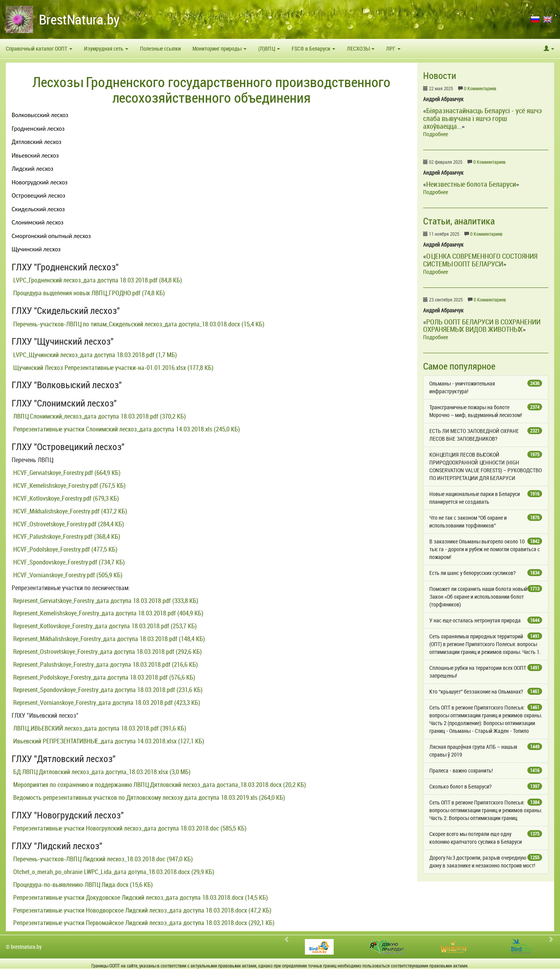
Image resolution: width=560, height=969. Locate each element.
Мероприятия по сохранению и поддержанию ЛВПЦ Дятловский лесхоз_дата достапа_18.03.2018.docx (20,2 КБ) (159, 785)
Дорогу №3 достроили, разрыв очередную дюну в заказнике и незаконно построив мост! (486, 861)
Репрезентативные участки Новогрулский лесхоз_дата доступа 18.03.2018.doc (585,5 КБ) (129, 828)
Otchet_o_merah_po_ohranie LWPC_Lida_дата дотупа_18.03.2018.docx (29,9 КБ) (113, 872)
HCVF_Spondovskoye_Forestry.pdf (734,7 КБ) (68, 562)
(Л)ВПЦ (269, 48)
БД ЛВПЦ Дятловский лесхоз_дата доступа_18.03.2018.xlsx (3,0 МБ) (101, 772)
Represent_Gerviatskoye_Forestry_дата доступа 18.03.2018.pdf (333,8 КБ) (105, 601)
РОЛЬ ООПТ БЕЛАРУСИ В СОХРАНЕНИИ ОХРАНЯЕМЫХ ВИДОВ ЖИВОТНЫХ (482, 326)
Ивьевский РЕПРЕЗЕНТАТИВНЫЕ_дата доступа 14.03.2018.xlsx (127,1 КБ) (108, 741)
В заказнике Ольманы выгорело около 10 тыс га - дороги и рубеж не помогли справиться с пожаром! (486, 549)
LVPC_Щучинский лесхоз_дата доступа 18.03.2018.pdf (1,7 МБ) (94, 355)
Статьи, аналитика (459, 221)
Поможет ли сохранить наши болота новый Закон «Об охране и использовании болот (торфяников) (486, 597)
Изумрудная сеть (106, 48)
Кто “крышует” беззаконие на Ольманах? (486, 691)
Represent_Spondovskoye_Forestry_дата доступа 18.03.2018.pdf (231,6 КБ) (107, 690)
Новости (440, 75)
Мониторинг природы (220, 48)
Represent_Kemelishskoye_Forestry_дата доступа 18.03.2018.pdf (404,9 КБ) (108, 613)
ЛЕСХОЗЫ (361, 48)
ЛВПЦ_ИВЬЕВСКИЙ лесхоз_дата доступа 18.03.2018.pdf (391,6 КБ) (99, 728)
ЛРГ (393, 48)
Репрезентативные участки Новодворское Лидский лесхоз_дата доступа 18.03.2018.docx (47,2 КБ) (142, 910)
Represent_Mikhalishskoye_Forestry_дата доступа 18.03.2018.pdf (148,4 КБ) (108, 639)
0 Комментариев (480, 88)
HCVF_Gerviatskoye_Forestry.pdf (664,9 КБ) (66, 473)
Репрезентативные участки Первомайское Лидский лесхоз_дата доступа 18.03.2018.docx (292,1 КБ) (143, 923)
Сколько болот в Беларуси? (486, 786)
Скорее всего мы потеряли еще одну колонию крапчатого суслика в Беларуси (486, 838)
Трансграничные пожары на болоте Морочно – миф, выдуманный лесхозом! (486, 411)
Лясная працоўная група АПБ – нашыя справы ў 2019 (486, 751)
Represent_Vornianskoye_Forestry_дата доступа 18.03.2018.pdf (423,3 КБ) (106, 703)
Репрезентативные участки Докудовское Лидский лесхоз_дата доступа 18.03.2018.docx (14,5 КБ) (140, 897)
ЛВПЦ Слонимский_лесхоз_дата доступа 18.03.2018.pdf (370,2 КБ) (99, 416)
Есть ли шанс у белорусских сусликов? (486, 573)
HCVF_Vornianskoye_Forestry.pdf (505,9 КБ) (67, 575)
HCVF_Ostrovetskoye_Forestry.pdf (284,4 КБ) (68, 524)
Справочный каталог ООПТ (39, 48)
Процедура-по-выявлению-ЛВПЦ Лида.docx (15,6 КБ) (82, 885)
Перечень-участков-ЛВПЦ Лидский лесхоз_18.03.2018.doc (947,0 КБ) (102, 859)
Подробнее (436, 134)
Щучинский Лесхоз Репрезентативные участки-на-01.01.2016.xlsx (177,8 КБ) (113, 368)
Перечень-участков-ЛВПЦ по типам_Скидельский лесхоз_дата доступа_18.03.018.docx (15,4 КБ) (138, 324)
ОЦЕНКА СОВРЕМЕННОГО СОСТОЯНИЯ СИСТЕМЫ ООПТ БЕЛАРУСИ (480, 260)
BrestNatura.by (79, 19)
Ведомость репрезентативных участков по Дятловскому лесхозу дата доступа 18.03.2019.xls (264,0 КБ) (148, 797)
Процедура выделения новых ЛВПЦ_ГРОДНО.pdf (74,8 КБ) (88, 293)
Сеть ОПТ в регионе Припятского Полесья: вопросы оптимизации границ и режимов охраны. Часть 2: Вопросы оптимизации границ (486, 810)
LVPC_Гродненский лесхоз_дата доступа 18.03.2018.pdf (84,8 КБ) (97, 280)
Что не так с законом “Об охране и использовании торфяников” (486, 521)
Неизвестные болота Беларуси (471, 184)
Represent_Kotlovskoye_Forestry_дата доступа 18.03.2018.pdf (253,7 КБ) (104, 626)
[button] (549, 49)
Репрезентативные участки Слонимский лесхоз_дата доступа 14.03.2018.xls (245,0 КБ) (126, 429)
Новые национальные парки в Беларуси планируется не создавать (486, 498)
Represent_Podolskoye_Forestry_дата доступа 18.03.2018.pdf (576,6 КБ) (103, 677)
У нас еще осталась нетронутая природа (486, 620)
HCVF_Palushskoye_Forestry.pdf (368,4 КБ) (66, 536)
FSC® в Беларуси (313, 48)
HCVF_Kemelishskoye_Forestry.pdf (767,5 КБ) (69, 485)
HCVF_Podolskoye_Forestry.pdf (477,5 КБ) (65, 549)
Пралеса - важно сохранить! (486, 770)
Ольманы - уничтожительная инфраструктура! (486, 387)
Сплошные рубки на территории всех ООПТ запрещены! (486, 672)
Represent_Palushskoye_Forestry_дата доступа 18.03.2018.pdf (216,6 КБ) (105, 664)
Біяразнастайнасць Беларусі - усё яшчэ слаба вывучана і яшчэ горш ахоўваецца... (482, 118)
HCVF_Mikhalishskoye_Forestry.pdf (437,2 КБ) (69, 511)
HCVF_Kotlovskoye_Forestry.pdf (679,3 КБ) (65, 498)
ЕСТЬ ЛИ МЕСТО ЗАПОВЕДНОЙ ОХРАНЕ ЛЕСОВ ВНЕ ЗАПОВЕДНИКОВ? (486, 435)
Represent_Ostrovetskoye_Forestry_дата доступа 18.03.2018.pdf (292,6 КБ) (107, 652)
